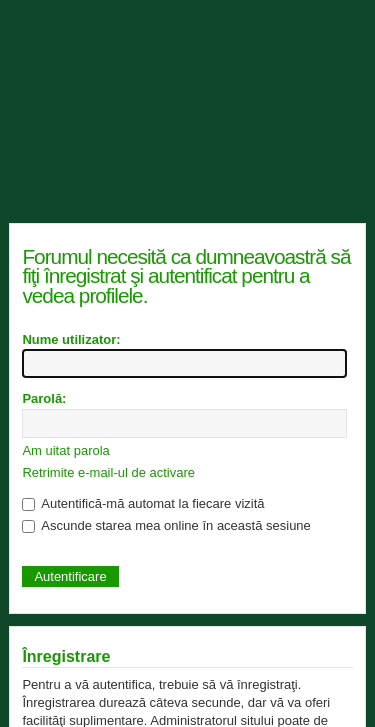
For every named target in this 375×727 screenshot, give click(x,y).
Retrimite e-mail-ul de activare (108, 472)
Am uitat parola (65, 450)
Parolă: (44, 398)
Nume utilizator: (71, 339)
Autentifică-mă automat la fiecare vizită (143, 503)
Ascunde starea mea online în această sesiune (166, 525)
